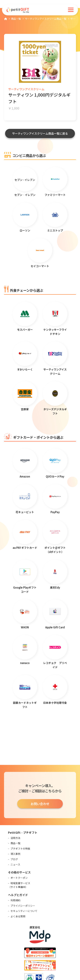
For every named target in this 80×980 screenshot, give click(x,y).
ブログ (14, 859)
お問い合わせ (40, 804)
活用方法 (15, 838)
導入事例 (15, 854)
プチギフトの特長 (20, 849)
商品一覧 (15, 843)
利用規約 (15, 900)
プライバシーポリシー (23, 906)
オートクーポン (19, 878)
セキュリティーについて (24, 911)
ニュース (15, 864)
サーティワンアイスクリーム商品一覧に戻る (40, 133)
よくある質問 (18, 916)
